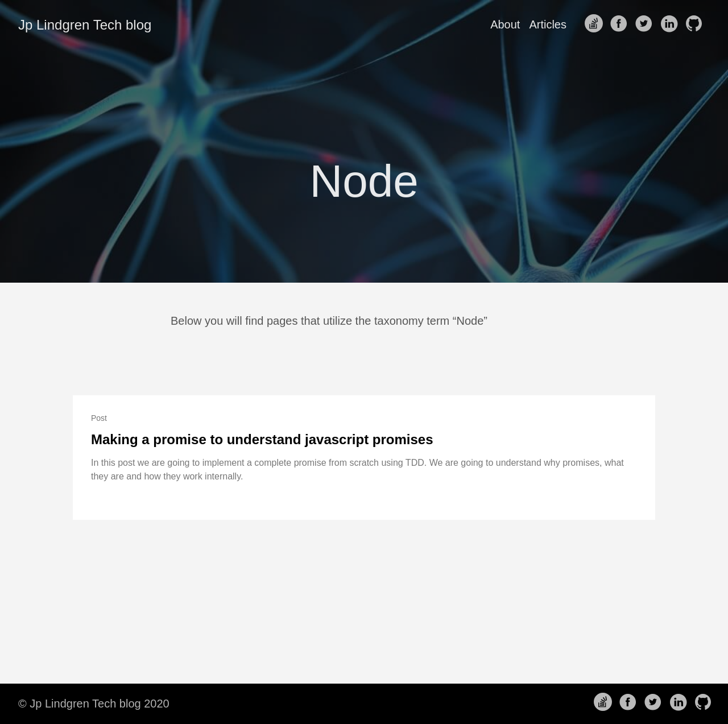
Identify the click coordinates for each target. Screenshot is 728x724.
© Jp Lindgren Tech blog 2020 (94, 704)
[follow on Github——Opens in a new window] (696, 24)
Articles (548, 24)
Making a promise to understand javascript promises (262, 439)
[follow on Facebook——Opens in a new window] (621, 24)
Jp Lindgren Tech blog (85, 25)
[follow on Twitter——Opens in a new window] (646, 24)
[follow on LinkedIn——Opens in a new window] (671, 24)
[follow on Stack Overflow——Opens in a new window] (596, 24)
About (505, 24)
